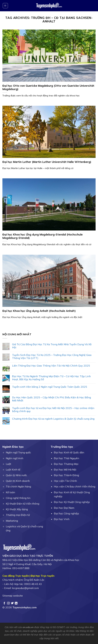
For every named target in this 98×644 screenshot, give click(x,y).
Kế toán (10, 492)
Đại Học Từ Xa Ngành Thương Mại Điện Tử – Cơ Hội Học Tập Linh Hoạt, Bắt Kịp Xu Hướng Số (51, 378)
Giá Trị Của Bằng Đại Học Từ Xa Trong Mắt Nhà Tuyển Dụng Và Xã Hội (52, 346)
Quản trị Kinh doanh (18, 481)
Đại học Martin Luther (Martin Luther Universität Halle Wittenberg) (47, 162)
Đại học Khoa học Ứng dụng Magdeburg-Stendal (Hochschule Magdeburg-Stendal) (43, 236)
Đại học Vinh (62, 519)
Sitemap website (13, 596)
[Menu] (5, 6)
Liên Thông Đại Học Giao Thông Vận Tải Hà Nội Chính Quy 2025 (51, 366)
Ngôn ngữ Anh (15, 458)
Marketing (12, 521)
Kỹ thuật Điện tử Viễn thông (23, 504)
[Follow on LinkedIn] (16, 603)
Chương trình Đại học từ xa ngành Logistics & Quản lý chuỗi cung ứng (53, 419)
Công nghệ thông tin (18, 498)
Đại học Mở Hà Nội (65, 470)
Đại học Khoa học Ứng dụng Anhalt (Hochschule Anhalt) (39, 311)
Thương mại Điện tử (18, 515)
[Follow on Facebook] (4, 603)
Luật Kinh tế (13, 470)
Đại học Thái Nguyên (67, 458)
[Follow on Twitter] (12, 603)
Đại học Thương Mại (66, 464)
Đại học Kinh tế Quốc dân (69, 452)
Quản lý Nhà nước (16, 475)
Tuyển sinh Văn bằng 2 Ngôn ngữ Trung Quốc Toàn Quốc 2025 (50, 387)
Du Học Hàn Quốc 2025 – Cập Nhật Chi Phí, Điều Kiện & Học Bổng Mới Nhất (52, 399)
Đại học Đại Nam (64, 508)
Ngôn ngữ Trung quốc (18, 452)
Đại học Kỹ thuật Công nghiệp (72, 502)
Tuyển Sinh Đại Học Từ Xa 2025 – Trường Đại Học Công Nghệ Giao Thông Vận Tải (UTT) (52, 357)
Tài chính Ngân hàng (18, 486)
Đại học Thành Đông (66, 475)
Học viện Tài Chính (65, 481)
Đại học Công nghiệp (66, 513)
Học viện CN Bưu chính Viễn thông (75, 486)
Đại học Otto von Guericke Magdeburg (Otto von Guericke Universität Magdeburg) (48, 87)
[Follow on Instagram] (8, 603)
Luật (8, 464)
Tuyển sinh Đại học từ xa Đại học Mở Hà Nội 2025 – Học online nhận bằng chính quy (53, 410)
